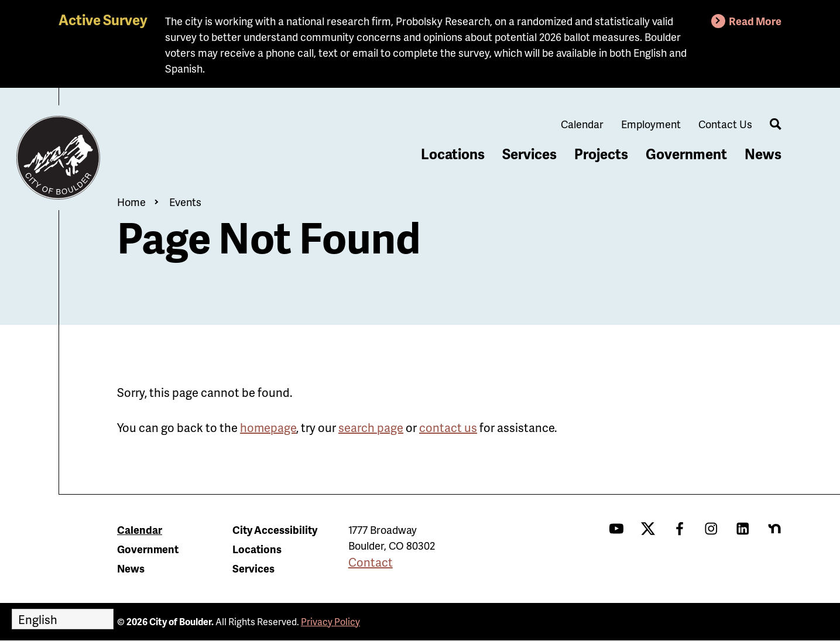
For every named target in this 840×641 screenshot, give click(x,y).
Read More (755, 21)
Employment (651, 124)
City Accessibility (275, 529)
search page (371, 427)
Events (185, 202)
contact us (448, 427)
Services (529, 154)
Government (686, 154)
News (763, 154)
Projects (601, 154)
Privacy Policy (330, 621)
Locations (453, 154)
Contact (371, 562)
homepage (268, 427)
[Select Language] (63, 619)
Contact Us (725, 124)
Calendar (582, 124)
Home (131, 202)
